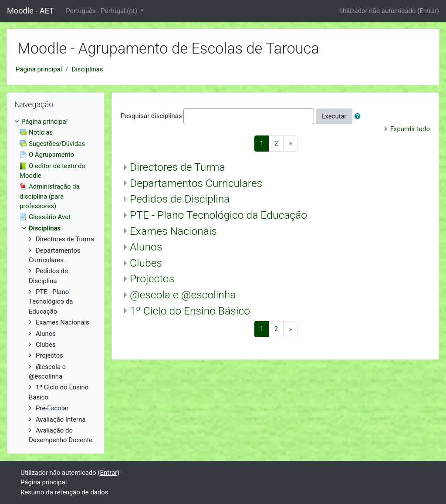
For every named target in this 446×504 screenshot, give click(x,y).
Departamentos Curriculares (196, 183)
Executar (334, 116)
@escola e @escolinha (183, 295)
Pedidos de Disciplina (180, 199)
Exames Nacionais (173, 231)
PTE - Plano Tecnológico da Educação (218, 215)
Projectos (152, 279)
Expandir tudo (410, 129)
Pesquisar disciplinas (151, 116)
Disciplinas (87, 69)
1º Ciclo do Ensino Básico (190, 311)
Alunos (146, 247)
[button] (359, 116)
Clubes (146, 263)
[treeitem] (56, 122)
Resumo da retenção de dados (64, 492)
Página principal (39, 69)
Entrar (428, 11)
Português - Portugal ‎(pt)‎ (102, 11)
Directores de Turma (177, 167)
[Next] (290, 144)
